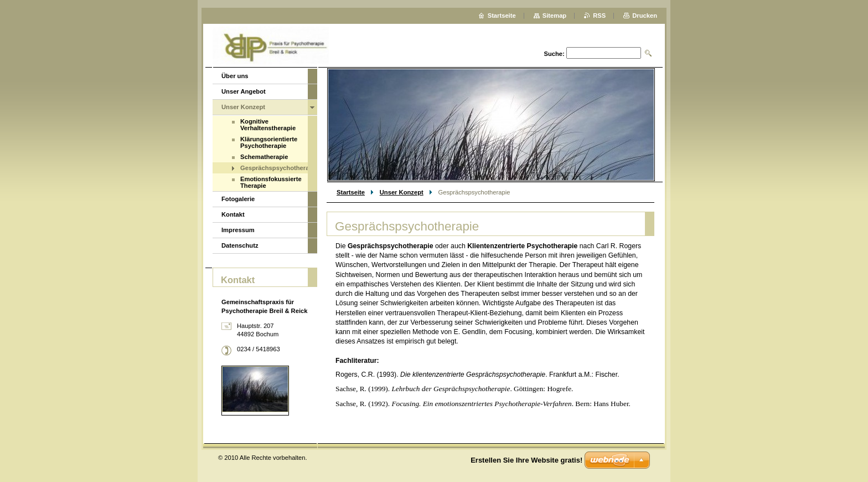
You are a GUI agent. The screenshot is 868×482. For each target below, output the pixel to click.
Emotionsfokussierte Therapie (271, 182)
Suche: (554, 54)
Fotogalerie (238, 199)
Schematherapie (264, 157)
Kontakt (233, 214)
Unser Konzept (402, 192)
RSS (599, 16)
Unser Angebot (244, 91)
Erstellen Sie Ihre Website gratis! (526, 460)
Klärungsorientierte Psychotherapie (269, 142)
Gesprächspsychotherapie (274, 168)
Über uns (235, 76)
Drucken (645, 16)
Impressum (238, 230)
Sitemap (555, 16)
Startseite (351, 192)
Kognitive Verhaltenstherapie (268, 125)
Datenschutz (240, 245)
